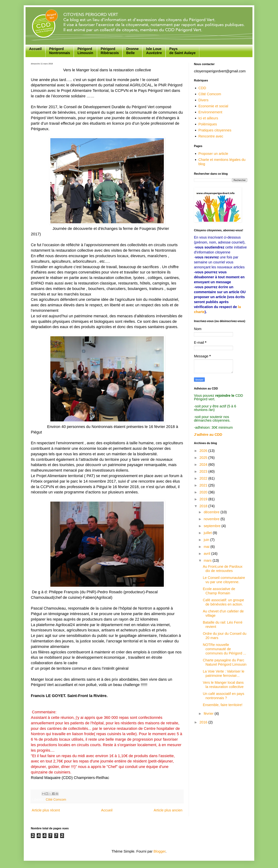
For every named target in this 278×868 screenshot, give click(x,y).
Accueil (35, 49)
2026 (204, 451)
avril (207, 554)
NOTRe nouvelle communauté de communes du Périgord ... (224, 649)
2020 (204, 492)
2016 (204, 722)
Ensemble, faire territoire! (223, 705)
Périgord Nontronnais (60, 51)
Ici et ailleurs (208, 118)
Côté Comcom (56, 800)
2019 (204, 499)
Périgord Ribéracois (110, 51)
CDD (202, 88)
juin (207, 540)
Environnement (210, 112)
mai (207, 547)
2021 (204, 485)
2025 (204, 458)
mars (208, 560)
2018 (204, 506)
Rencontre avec (211, 136)
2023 (204, 471)
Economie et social (213, 106)
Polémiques (208, 124)
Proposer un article (213, 154)
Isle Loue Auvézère (154, 51)
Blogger (160, 851)
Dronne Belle (132, 51)
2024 (204, 465)
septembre (213, 526)
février (209, 714)
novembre (212, 519)
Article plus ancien (168, 810)
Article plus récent (46, 810)
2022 (204, 478)
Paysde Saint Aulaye (182, 51)
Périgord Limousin (85, 51)
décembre (212, 512)
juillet (208, 533)
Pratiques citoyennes (215, 130)
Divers (203, 100)
